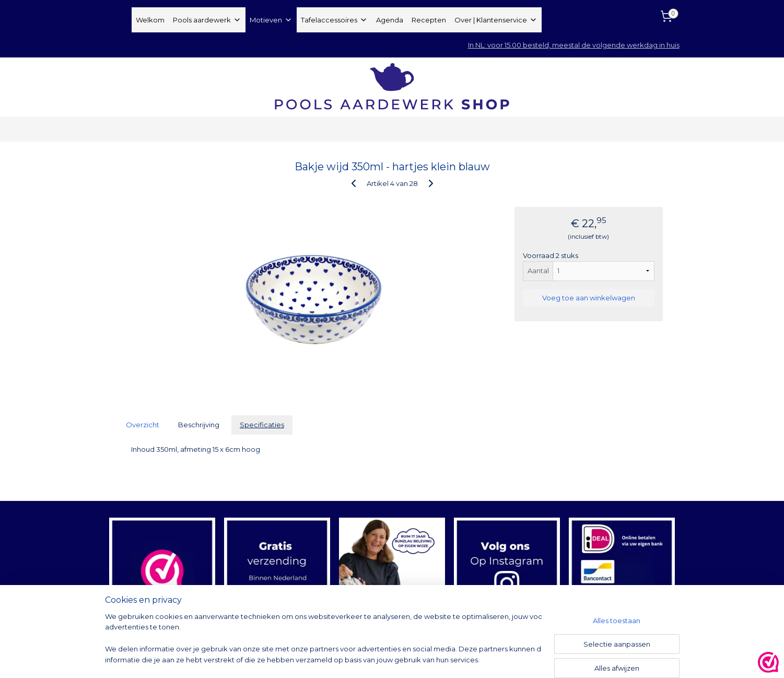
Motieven (271, 20)
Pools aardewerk (207, 20)
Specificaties (261, 425)
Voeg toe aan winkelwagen (588, 298)
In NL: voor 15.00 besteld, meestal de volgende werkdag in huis (574, 45)
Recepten (429, 20)
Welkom (150, 20)
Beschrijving (199, 425)
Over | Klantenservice (496, 20)
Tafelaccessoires (334, 20)
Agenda (390, 20)
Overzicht (143, 425)
